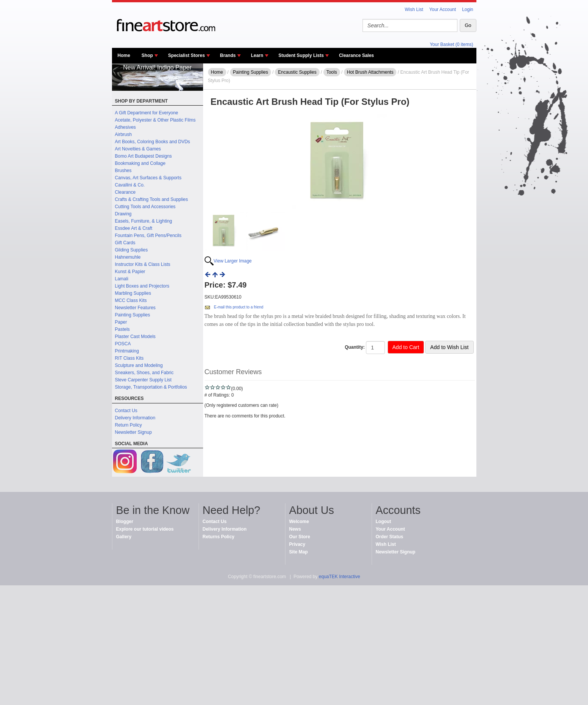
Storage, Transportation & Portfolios (151, 387)
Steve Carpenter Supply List (143, 380)
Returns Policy (219, 537)
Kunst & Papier (130, 272)
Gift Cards (125, 243)
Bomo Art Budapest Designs (143, 156)
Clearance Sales (356, 55)
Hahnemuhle (128, 257)
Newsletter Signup (133, 432)
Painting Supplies (133, 315)
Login (467, 9)
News (295, 529)
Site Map (299, 552)
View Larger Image (233, 261)
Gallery (124, 537)
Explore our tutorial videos (145, 529)
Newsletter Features (135, 308)
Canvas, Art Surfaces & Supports (148, 178)
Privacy (297, 544)
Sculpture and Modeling (139, 365)
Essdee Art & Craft (134, 228)
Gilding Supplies (132, 250)
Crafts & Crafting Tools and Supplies (152, 199)
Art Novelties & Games (138, 149)
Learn (257, 55)
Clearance (125, 192)
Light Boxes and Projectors (142, 286)
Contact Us (126, 411)
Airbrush (124, 134)
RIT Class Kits (129, 358)
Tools (332, 72)
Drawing (123, 214)
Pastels (122, 329)
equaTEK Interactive (340, 577)
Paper (121, 322)
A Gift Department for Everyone (147, 113)
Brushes (123, 171)
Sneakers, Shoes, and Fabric (144, 373)
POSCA (123, 344)
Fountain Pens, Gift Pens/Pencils (148, 236)
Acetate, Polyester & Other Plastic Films (155, 120)
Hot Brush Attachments (370, 72)
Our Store (300, 537)
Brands (228, 55)
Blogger (125, 522)
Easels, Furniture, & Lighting (144, 221)
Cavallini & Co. (130, 185)
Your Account (443, 9)
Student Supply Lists (301, 55)
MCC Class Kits (131, 300)
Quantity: (355, 347)
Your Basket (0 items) (451, 44)
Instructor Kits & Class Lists (143, 264)
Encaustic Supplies (297, 72)
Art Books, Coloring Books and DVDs (153, 142)
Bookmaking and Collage (140, 163)
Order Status (390, 537)
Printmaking (127, 351)
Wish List (414, 9)
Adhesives (125, 127)
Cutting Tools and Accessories (145, 207)
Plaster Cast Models (135, 337)
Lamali (122, 279)
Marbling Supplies (133, 293)
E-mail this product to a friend (239, 307)
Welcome (299, 522)
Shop (147, 55)
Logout (384, 522)
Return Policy (128, 425)
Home (124, 55)
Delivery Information (135, 418)
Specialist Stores (187, 55)
